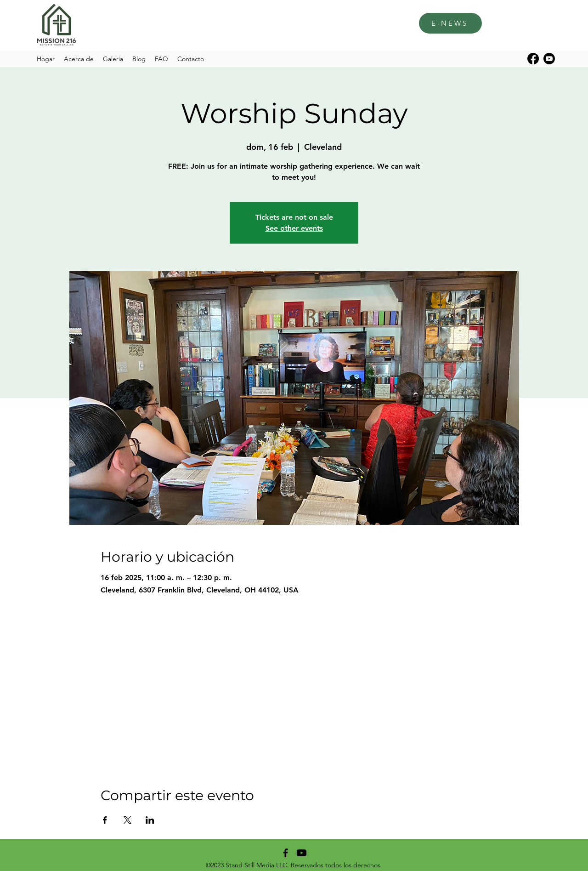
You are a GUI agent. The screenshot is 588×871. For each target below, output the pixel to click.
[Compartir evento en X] (127, 820)
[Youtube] (549, 59)
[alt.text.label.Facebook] (533, 59)
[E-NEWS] (450, 23)
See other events (294, 228)
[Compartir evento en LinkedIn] (150, 820)
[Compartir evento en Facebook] (105, 820)
